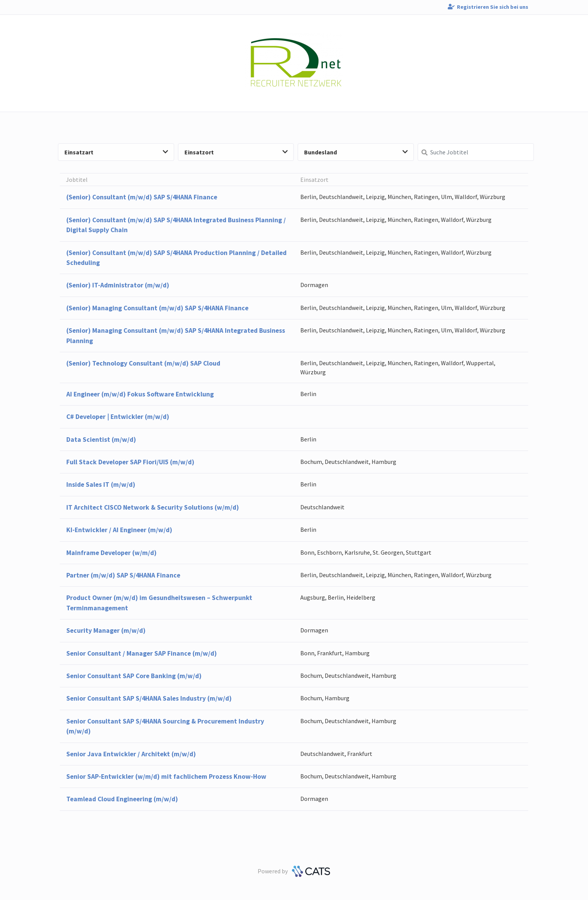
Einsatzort (236, 152)
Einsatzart (116, 152)
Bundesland (356, 152)
